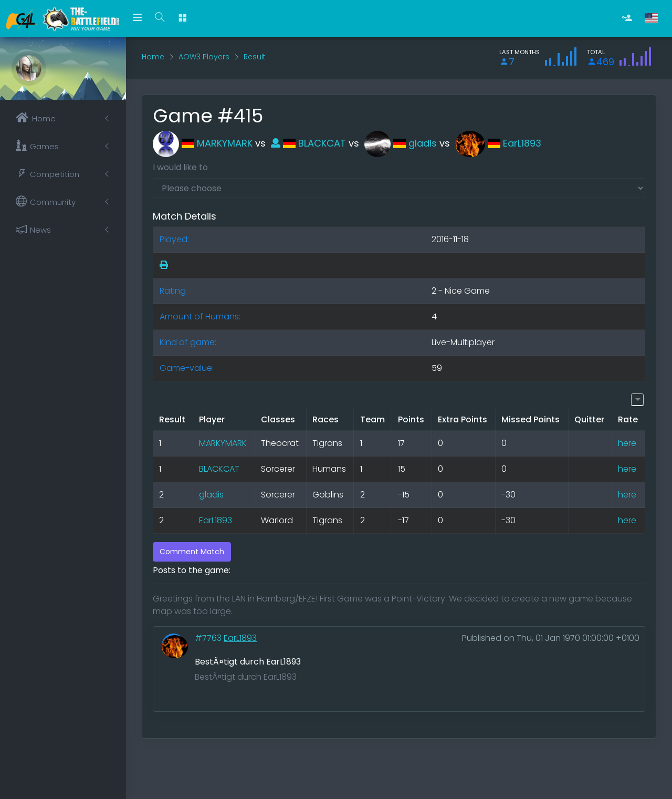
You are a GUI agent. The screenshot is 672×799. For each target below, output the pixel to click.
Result (255, 57)
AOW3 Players (204, 57)
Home (153, 57)
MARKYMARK (203, 143)
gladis (401, 143)
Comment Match (192, 552)
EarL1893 (498, 143)
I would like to (180, 167)
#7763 (209, 638)
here (627, 443)
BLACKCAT (308, 143)
